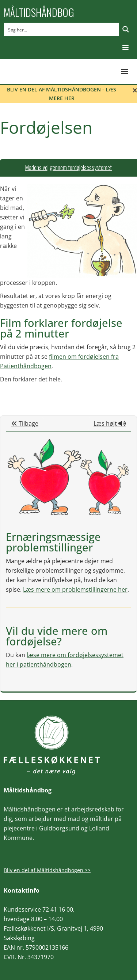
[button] (125, 48)
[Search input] (62, 29)
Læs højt (110, 423)
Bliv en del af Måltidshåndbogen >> (47, 870)
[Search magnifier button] (126, 29)
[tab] (68, 168)
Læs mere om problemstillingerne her (75, 589)
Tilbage (25, 423)
